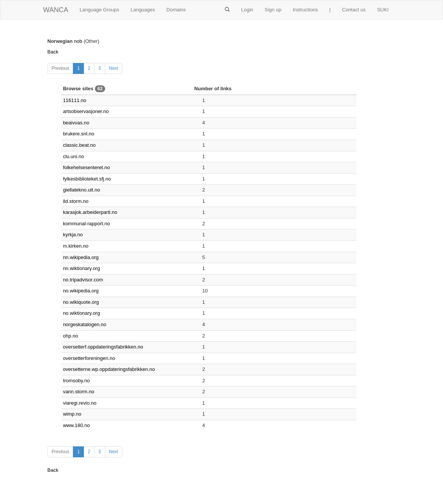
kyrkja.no (73, 235)
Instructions (305, 10)
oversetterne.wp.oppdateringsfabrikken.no (109, 369)
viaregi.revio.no (80, 403)
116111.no (75, 100)
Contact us (354, 10)
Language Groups (99, 10)
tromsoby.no (76, 381)
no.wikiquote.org (81, 302)
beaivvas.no (76, 123)
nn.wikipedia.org (81, 257)
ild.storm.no (76, 201)
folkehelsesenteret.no (87, 167)
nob (78, 41)
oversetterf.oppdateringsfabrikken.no (103, 347)
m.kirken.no (76, 246)
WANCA (56, 10)
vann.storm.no (79, 392)
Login (247, 10)
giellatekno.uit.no (82, 190)
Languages (143, 10)
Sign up (273, 10)
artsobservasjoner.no (86, 111)
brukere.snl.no (79, 134)
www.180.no (76, 425)
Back (53, 52)
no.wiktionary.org (81, 313)
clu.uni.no (74, 156)
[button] (227, 10)
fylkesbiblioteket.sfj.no (87, 179)
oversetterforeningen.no (89, 358)
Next (114, 68)
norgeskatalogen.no (85, 324)
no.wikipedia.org (81, 291)
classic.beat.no (79, 145)
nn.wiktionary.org (81, 268)
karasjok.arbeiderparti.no (90, 212)
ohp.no (71, 336)
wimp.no (72, 414)
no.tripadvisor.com (83, 280)
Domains (176, 10)
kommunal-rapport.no (87, 224)
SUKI (383, 10)
